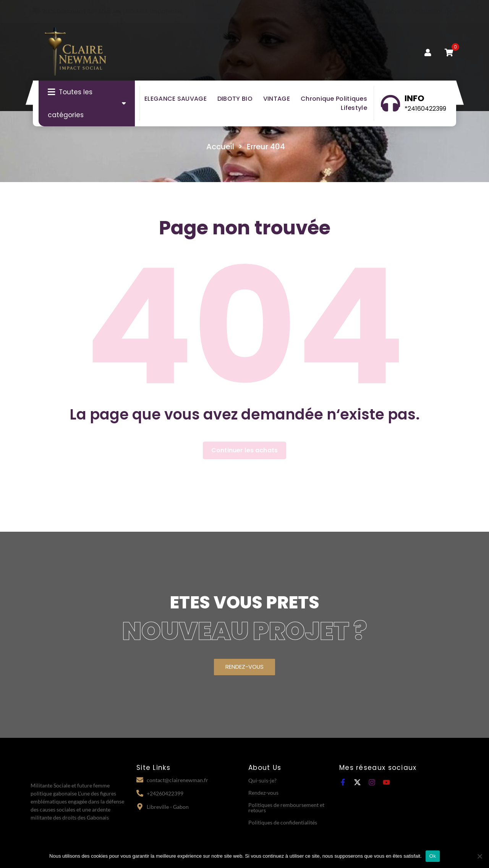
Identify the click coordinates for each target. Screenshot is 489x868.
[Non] (479, 856)
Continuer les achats (244, 450)
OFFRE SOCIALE (339, 11)
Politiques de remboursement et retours (286, 807)
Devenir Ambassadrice (417, 11)
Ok (433, 856)
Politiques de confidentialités (283, 822)
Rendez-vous (263, 792)
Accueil (220, 147)
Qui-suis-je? (262, 780)
